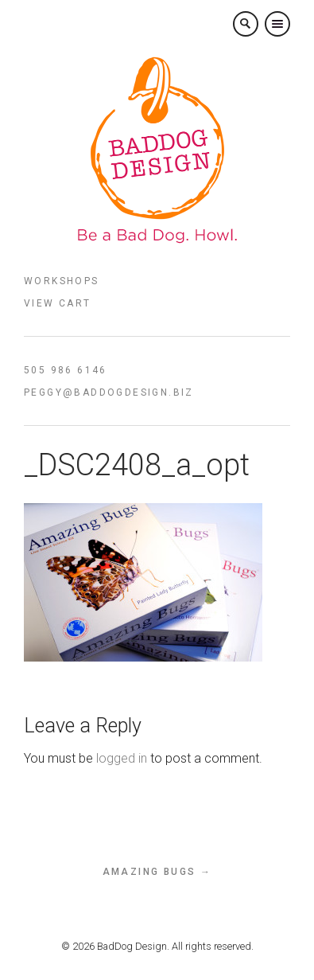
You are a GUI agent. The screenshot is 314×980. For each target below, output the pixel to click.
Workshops (62, 281)
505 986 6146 (66, 370)
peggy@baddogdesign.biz (109, 392)
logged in (122, 758)
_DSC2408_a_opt (137, 465)
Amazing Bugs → (157, 872)
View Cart (58, 303)
